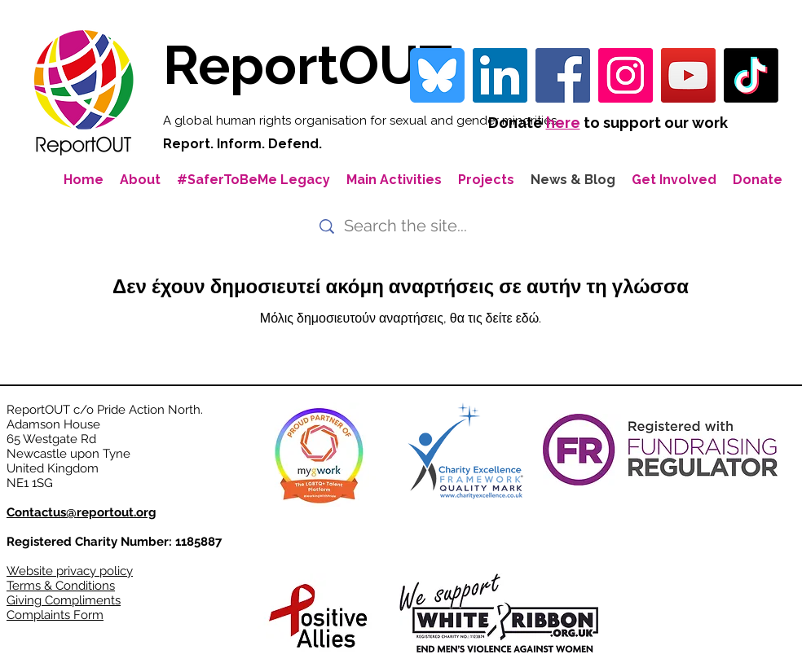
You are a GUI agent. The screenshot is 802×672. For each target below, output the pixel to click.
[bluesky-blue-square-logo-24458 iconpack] (437, 75)
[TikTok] (751, 75)
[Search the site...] (408, 226)
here (563, 123)
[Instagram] (626, 75)
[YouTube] (688, 75)
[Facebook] (563, 75)
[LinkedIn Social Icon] (500, 75)
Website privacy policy (70, 571)
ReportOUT (308, 65)
